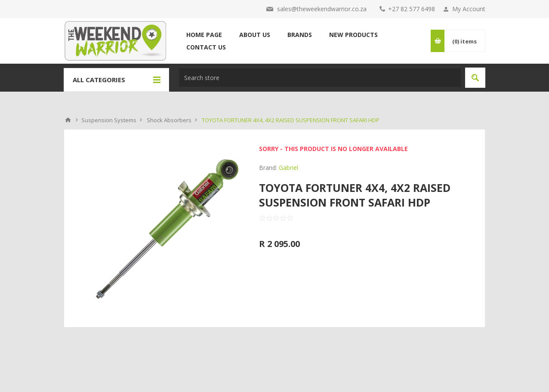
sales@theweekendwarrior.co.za (322, 9)
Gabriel (288, 168)
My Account (469, 9)
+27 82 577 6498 (412, 9)
